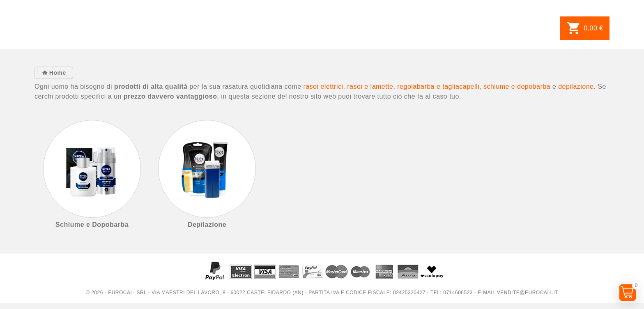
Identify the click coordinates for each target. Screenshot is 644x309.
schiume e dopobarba (517, 86)
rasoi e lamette (370, 86)
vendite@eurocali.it (528, 293)
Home (56, 73)
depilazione (576, 86)
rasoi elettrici (323, 86)
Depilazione (207, 225)
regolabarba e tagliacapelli (438, 86)
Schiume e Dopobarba (92, 225)
